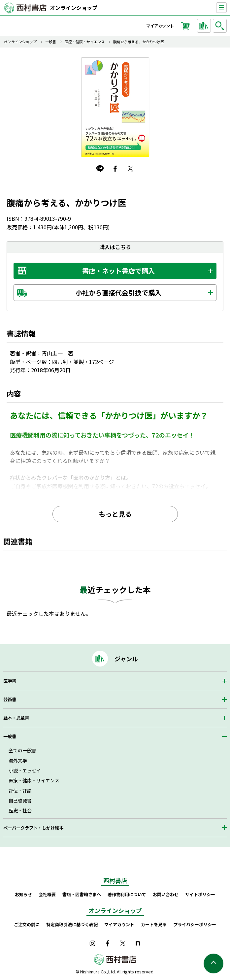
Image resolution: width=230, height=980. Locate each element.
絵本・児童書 (16, 718)
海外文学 (18, 761)
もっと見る (115, 514)
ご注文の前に (27, 924)
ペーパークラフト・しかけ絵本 (33, 828)
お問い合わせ (166, 894)
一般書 (51, 42)
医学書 (10, 681)
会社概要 (47, 894)
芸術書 (10, 699)
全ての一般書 (22, 750)
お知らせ (23, 894)
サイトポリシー (200, 894)
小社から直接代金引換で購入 (118, 293)
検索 (221, 26)
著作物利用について (127, 894)
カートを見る (154, 924)
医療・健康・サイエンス (85, 42)
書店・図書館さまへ (82, 894)
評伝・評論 (20, 791)
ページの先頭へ (214, 964)
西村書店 (115, 880)
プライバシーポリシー (195, 924)
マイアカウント (160, 26)
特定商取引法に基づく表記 (72, 924)
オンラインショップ (74, 8)
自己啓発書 (20, 800)
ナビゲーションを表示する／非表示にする (227, 8)
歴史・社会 (20, 810)
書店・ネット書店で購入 (118, 271)
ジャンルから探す (205, 26)
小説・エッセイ (25, 770)
